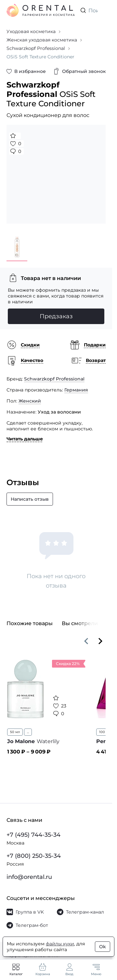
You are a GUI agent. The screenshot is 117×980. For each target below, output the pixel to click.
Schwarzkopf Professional (54, 379)
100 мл (105, 732)
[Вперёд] (100, 641)
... (28, 732)
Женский (30, 401)
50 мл (15, 732)
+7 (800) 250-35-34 (34, 856)
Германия (76, 390)
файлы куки (60, 944)
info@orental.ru (29, 877)
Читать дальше (25, 439)
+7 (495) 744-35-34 (33, 835)
